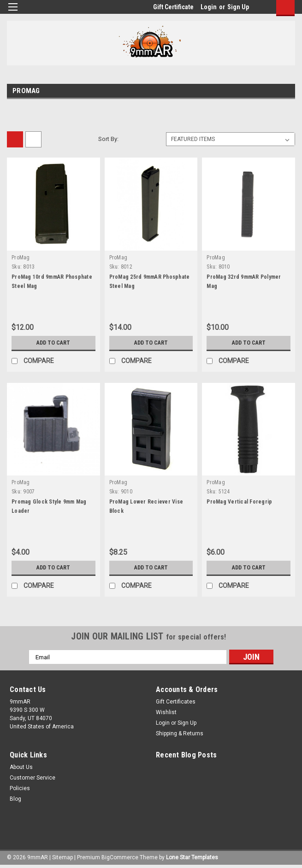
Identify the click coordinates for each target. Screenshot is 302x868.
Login (209, 7)
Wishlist (166, 712)
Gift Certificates (176, 702)
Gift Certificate (173, 7)
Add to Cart (53, 343)
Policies (20, 788)
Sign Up (238, 7)
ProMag (21, 258)
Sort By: (108, 139)
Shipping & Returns (180, 733)
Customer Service (33, 778)
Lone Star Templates (192, 857)
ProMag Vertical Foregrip (239, 502)
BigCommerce (120, 857)
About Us (21, 767)
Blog (15, 799)
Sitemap (62, 857)
